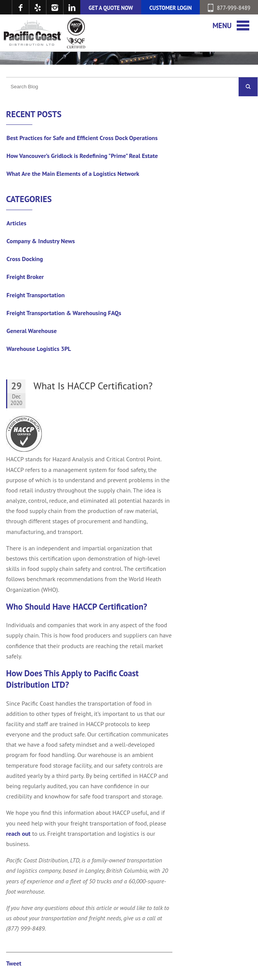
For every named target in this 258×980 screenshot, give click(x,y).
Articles (16, 223)
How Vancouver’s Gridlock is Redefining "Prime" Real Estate (82, 156)
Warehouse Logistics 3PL (39, 349)
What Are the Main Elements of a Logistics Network (73, 174)
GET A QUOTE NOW (111, 8)
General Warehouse (32, 331)
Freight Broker (25, 277)
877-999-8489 (229, 8)
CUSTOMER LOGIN (171, 8)
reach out (18, 833)
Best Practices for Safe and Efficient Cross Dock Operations (82, 138)
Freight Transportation (36, 295)
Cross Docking (25, 259)
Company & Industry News (41, 241)
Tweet (14, 963)
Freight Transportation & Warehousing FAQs (64, 313)
